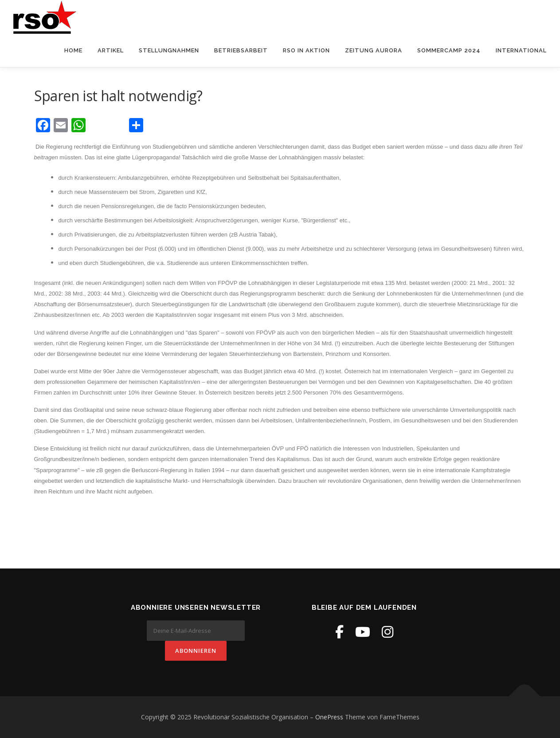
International (521, 50)
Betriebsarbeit (241, 50)
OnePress (329, 717)
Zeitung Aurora (374, 50)
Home (73, 50)
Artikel (111, 50)
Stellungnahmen (169, 50)
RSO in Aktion (306, 50)
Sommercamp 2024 (449, 50)
